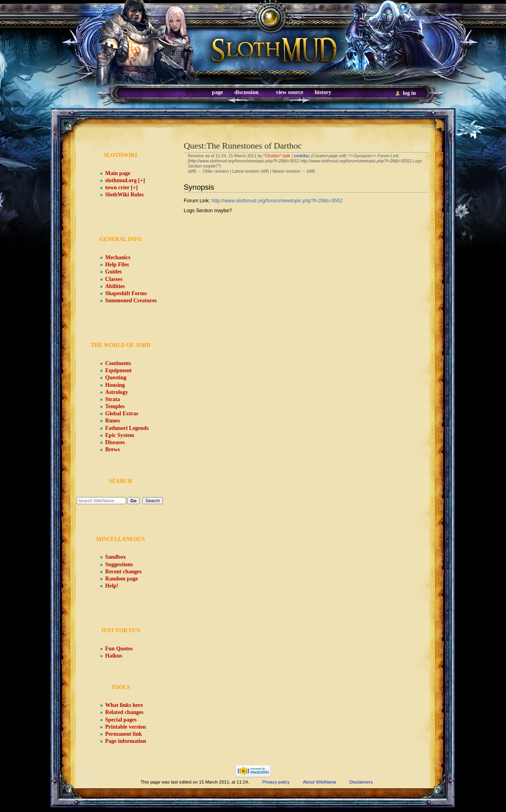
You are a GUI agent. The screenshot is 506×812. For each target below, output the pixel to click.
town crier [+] (121, 187)
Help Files (117, 265)
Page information (126, 741)
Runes (112, 421)
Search (121, 481)
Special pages (121, 720)
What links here (124, 705)
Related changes (124, 712)
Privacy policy (276, 782)
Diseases (115, 442)
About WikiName (320, 782)
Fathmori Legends (127, 428)
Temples (115, 406)
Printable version (126, 727)
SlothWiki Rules (124, 195)
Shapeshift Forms (126, 293)
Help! (112, 586)
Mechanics (118, 257)
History (323, 92)
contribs (301, 156)
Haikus (114, 656)
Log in (409, 93)
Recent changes (123, 572)
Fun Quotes (119, 649)
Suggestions (119, 564)
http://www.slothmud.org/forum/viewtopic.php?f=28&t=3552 (277, 201)
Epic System (120, 435)
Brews (112, 449)
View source (290, 92)
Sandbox (115, 557)
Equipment (118, 370)
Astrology (117, 392)
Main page (118, 173)
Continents (118, 363)
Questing (116, 378)
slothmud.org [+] (125, 180)
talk (287, 156)
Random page (122, 579)
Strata (112, 399)
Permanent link (124, 734)
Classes (114, 279)
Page (217, 92)
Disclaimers (361, 782)
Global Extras (122, 414)
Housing (115, 385)
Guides (113, 272)
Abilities (115, 286)
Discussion (246, 92)
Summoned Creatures (131, 300)
